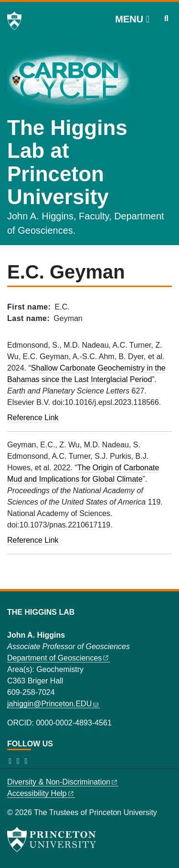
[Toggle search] (166, 19)
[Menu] (132, 19)
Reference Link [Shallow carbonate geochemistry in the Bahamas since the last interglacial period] (33, 418)
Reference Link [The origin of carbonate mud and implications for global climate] (33, 540)
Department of (58, 658)
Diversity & (63, 782)
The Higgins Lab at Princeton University (67, 162)
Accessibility (41, 793)
